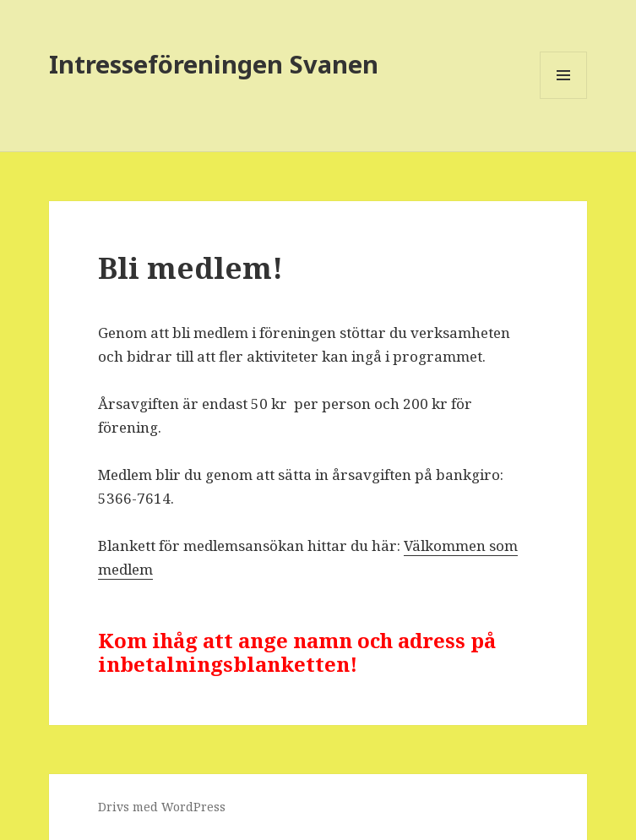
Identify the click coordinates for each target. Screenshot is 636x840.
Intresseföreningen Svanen (214, 64)
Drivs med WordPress (162, 807)
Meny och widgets (564, 98)
